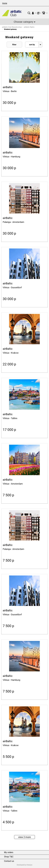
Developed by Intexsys (24, 865)
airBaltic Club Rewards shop (12, 27)
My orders (9, 852)
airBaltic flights (29, 27)
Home (5, 3)
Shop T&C (9, 857)
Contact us (9, 861)
